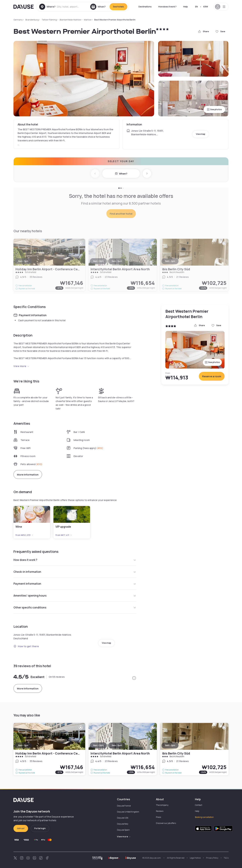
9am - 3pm (170, 745)
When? (121, 174)
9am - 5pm (23, 745)
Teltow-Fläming (49, 20)
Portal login (40, 828)
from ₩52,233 (24, 535)
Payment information (75, 584)
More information (28, 475)
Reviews (160, 811)
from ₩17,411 (64, 535)
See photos (214, 109)
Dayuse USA (123, 818)
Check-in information (75, 572)
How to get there (26, 646)
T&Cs (226, 858)
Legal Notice (195, 858)
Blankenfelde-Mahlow (70, 20)
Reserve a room (212, 376)
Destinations (145, 7)
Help (185, 7)
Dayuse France (124, 806)
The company (162, 805)
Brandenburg (32, 20)
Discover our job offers (166, 823)
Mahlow (88, 20)
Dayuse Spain (123, 830)
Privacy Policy (212, 858)
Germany (18, 20)
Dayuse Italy (123, 824)
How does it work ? (167, 7)
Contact (199, 805)
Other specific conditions (75, 607)
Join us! (21, 828)
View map (201, 134)
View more (21, 366)
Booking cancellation (204, 817)
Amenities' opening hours (75, 596)
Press (158, 817)
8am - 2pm (98, 745)
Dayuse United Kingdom (128, 812)
